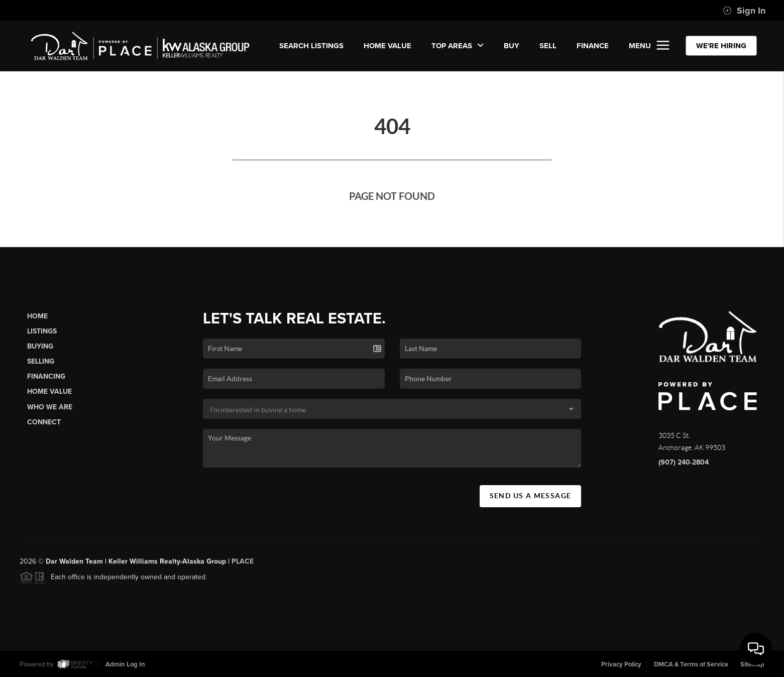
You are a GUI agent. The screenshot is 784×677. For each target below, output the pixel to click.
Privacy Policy (621, 664)
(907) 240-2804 (684, 462)
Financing (46, 376)
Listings (42, 331)
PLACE (243, 564)
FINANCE (593, 46)
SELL (548, 46)
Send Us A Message (531, 496)
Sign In (744, 11)
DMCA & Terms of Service (691, 664)
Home (37, 316)
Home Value (387, 46)
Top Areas (458, 46)
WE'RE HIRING (721, 46)
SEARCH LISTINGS (311, 46)
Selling (41, 361)
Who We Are (50, 407)
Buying (40, 346)
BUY (512, 46)
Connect (44, 422)
